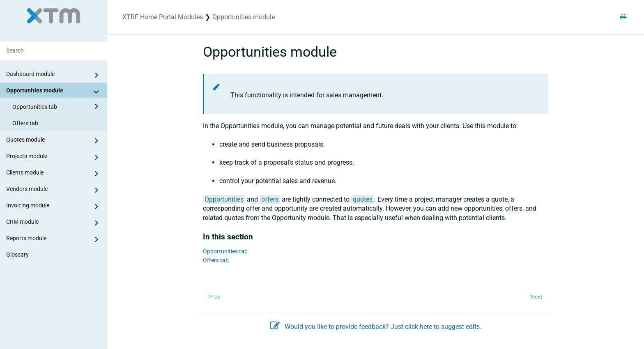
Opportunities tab (57, 106)
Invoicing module (54, 207)
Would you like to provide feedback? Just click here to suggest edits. (376, 327)
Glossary (17, 255)
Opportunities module (54, 92)
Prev (214, 297)
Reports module (54, 239)
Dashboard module (54, 75)
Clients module (54, 174)
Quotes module (54, 141)
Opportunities (224, 199)
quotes (363, 199)
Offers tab (25, 123)
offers (270, 199)
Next (537, 297)
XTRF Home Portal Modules (163, 17)
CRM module (54, 223)
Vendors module (54, 190)
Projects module (54, 157)
